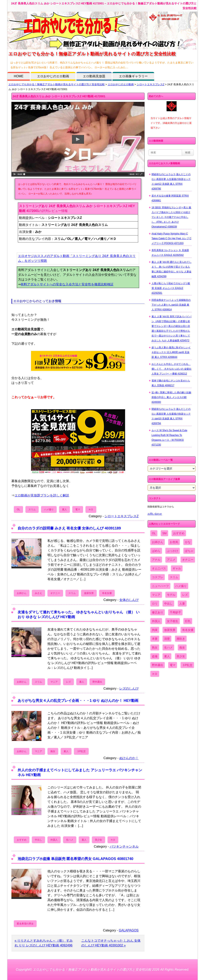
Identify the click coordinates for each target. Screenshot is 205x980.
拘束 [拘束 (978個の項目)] (155, 630)
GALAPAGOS (129, 930)
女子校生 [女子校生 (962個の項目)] (173, 621)
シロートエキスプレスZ (151, 84)
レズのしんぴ (129, 689)
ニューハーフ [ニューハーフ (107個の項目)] (160, 586)
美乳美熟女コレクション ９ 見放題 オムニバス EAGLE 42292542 (170, 253)
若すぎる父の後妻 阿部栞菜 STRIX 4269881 (170, 198)
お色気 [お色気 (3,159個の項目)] (174, 542)
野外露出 (97, 682)
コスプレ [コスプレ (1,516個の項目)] (158, 577)
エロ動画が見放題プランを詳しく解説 (42, 495)
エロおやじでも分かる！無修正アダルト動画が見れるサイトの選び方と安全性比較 (57, 84)
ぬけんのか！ (129, 758)
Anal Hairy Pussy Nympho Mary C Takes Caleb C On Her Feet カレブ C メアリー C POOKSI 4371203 (171, 238)
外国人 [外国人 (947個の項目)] (156, 621)
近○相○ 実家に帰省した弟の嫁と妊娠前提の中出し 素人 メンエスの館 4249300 (171, 397)
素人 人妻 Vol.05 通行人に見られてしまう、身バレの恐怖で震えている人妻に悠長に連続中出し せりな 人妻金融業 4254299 (171, 269)
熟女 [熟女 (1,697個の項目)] (155, 647)
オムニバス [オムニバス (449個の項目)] (159, 568)
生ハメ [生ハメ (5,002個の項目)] (168, 647)
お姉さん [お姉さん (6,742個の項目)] (158, 542)
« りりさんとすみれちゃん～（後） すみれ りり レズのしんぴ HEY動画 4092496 (44, 943)
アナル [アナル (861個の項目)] (156, 560)
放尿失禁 (89, 593)
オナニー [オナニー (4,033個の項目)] (188, 560)
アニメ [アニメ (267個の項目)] (171, 560)
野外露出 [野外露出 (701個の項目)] (158, 665)
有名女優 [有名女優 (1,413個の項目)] (188, 630)
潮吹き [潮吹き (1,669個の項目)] (181, 639)
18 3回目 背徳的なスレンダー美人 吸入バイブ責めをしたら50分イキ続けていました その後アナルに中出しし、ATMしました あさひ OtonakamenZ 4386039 (171, 217)
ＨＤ (91, 509)
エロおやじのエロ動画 (53, 76)
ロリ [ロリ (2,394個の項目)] (155, 604)
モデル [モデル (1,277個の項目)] (171, 595)
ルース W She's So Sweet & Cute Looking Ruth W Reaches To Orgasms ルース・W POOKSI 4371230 (169, 438)
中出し (38, 840)
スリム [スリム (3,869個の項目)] (174, 577)
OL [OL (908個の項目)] (154, 533)
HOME (19, 76)
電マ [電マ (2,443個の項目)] (173, 665)
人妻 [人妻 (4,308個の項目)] (182, 604)
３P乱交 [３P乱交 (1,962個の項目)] (187, 665)
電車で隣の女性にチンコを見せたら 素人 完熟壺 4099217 (171, 383)
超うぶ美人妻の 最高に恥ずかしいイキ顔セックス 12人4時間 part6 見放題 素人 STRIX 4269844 (171, 352)
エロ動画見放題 (94, 76)
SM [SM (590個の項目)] (164, 533)
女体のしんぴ (129, 600)
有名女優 (107, 593)
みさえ (38, 593)
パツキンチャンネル (124, 846)
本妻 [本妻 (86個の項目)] (155, 639)
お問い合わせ (155, 514)
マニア (54, 682)
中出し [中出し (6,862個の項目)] (168, 604)
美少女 (98, 840)
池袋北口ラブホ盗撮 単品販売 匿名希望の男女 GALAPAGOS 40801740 (75, 859)
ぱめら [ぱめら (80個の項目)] (156, 551)
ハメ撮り (49, 509)
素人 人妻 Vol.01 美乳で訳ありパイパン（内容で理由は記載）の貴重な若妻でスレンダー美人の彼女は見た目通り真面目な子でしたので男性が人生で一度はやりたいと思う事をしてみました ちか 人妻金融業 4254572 (171, 329)
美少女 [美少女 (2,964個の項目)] (181, 656)
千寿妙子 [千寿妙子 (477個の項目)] (175, 612)
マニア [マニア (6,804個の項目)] (156, 595)
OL (18, 509)
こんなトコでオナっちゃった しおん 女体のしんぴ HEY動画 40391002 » (111, 943)
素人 (64, 509)
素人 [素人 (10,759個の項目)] (167, 656)
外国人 (54, 840)
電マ (78, 509)
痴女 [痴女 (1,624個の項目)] (182, 647)
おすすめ (22, 840)
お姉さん (22, 593)
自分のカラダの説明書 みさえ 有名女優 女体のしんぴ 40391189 (69, 528)
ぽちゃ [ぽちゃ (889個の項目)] (189, 551)
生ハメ (70, 840)
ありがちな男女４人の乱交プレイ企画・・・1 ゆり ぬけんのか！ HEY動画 (78, 700)
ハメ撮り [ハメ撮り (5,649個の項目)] (181, 586)
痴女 (53, 751)
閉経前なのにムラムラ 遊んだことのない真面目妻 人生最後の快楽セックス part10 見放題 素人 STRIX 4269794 (171, 416)
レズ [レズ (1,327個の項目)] (185, 595)
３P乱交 (81, 751)
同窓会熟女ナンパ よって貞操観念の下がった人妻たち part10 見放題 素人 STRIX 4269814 (171, 305)
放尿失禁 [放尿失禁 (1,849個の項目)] (170, 630)
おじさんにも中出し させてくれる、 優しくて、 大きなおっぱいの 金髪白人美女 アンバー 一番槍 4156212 (171, 369)
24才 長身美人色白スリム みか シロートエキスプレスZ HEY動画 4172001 (59, 96)
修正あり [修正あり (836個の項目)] (158, 612)
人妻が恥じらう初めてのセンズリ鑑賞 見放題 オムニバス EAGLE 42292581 (171, 288)
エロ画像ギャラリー (133, 76)
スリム (32, 509)
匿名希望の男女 (25, 924)
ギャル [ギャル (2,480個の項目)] (177, 568)
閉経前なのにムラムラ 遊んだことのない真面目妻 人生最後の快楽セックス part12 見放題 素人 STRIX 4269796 (171, 182)
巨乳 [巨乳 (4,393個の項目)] (188, 621)
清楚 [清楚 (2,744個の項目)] (167, 639)
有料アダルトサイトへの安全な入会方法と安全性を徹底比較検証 (67, 284)
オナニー (55, 593)
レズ (68, 682)
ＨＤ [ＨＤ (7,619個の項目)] (155, 674)
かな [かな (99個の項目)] (188, 542)
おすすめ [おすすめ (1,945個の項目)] (179, 533)
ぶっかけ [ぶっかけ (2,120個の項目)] (173, 551)
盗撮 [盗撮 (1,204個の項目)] (155, 656)
